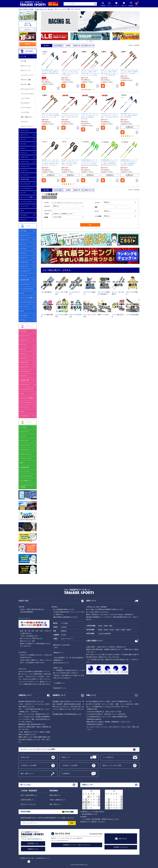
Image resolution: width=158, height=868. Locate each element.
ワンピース (24, 171)
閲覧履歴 (131, 4)
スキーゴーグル (25, 445)
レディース (72, 203)
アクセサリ (24, 215)
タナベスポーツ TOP (26, 9)
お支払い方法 (25, 757)
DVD (22, 211)
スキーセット (25, 122)
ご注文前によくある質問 (29, 765)
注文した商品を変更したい (29, 795)
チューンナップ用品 (27, 197)
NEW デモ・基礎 (26, 80)
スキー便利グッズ (26, 481)
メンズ (65, 203)
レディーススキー (26, 108)
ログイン (28, 29)
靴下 (22, 463)
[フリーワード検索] (68, 211)
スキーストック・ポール (44, 9)
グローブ (23, 148)
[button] (42, 37)
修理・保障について (27, 773)
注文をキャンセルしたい (28, 804)
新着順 (68, 46)
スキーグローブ (25, 450)
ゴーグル (23, 144)
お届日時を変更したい (28, 800)
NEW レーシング (26, 66)
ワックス (23, 193)
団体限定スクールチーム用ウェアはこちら (77, 845)
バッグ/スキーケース (27, 188)
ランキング (116, 4)
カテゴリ (109, 4)
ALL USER (57, 203)
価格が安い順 (79, 46)
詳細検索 (103, 4)
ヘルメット (24, 153)
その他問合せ (66, 773)
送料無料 (64, 214)
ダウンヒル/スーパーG (27, 89)
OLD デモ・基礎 (26, 84)
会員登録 (28, 44)
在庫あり (57, 214)
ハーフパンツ (25, 175)
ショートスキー (25, 98)
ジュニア (81, 203)
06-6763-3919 (63, 834)
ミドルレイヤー (25, 166)
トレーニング (25, 206)
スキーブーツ (25, 135)
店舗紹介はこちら (33, 849)
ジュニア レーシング (27, 75)
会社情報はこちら (33, 843)
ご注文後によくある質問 (70, 765)
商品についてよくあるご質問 (112, 765)
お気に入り (124, 4)
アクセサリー (25, 315)
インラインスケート (27, 202)
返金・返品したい (55, 804)
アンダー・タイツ (26, 458)
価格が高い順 (89, 46)
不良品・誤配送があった (57, 800)
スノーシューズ (25, 472)
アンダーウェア (25, 184)
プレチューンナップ (27, 126)
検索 (95, 4)
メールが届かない (108, 757)
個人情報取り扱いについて (43, 858)
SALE (44, 78)
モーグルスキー (25, 103)
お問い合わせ (123, 839)
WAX (22, 293)
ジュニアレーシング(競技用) (27, 486)
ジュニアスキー (25, 112)
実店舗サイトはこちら (121, 847)
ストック (23, 139)
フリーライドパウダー (27, 94)
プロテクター (25, 157)
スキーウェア (25, 162)
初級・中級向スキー (27, 117)
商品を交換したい (55, 795)
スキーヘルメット (26, 454)
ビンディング (25, 130)
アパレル (23, 219)
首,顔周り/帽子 (25, 179)
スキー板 (23, 56)
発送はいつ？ (66, 757)
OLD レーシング (26, 70)
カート (137, 4)
